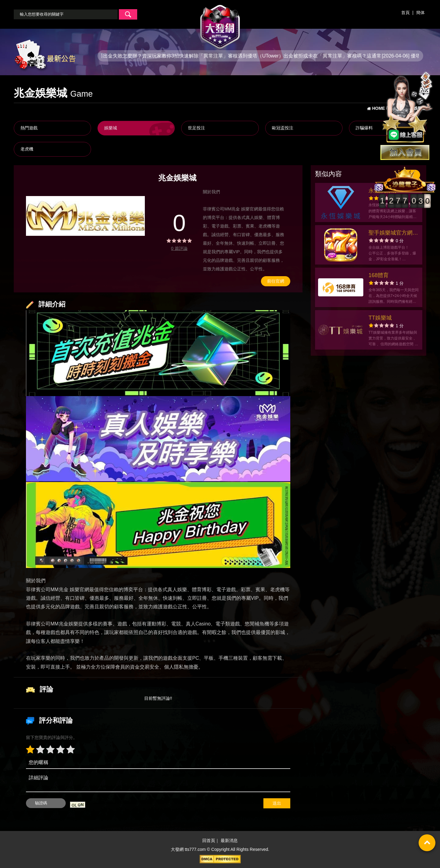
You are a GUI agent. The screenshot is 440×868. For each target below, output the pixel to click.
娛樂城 (111, 128)
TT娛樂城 (380, 318)
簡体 (420, 13)
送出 (277, 803)
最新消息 (229, 840)
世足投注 (196, 128)
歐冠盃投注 (283, 128)
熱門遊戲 (29, 128)
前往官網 (276, 281)
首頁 (405, 13)
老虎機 (27, 149)
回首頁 (209, 840)
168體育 (379, 275)
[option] (85, 216)
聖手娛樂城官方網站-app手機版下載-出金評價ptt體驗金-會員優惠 (392, 234)
